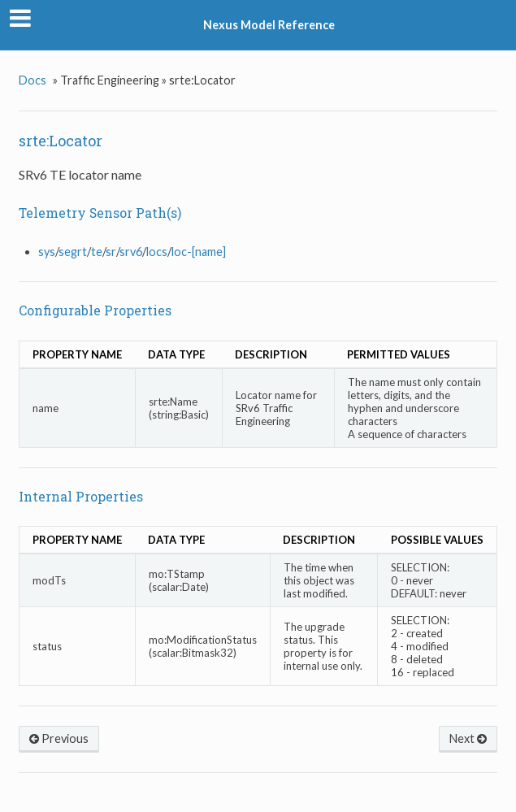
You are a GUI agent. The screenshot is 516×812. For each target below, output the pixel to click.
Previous (59, 738)
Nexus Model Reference (269, 25)
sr (111, 252)
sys (47, 252)
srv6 (131, 252)
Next (468, 738)
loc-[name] (199, 252)
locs (157, 252)
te (97, 252)
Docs (33, 80)
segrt (73, 252)
